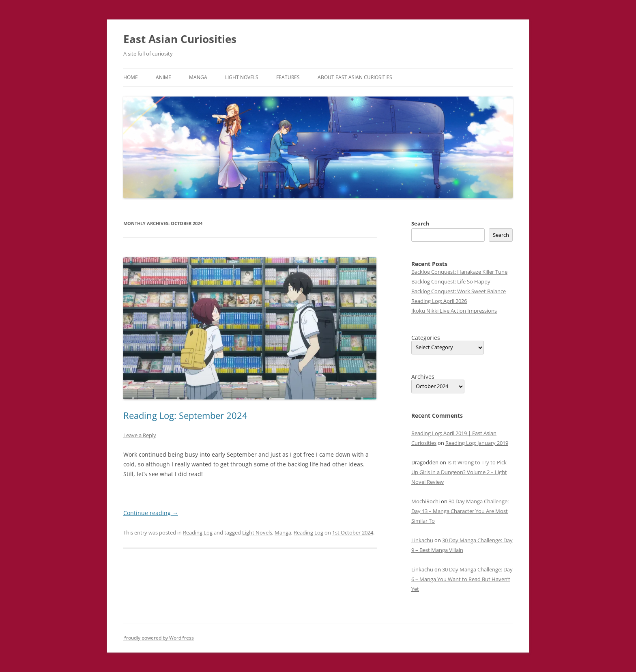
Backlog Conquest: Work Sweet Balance (459, 291)
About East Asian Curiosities (355, 77)
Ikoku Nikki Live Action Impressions (454, 311)
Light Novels (242, 77)
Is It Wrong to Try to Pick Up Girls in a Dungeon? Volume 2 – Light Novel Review (459, 472)
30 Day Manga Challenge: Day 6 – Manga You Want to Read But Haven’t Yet (462, 579)
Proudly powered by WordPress (159, 638)
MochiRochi (425, 501)
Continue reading (151, 513)
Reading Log (198, 532)
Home (131, 77)
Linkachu (422, 540)
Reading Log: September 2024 (185, 415)
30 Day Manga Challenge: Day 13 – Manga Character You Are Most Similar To (460, 511)
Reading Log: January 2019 (477, 443)
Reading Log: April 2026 (439, 301)
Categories (426, 338)
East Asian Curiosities (180, 39)
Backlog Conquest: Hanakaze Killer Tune (459, 272)
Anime (163, 77)
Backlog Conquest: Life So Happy (451, 281)
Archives (423, 377)
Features (288, 77)
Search (420, 223)
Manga (198, 77)
